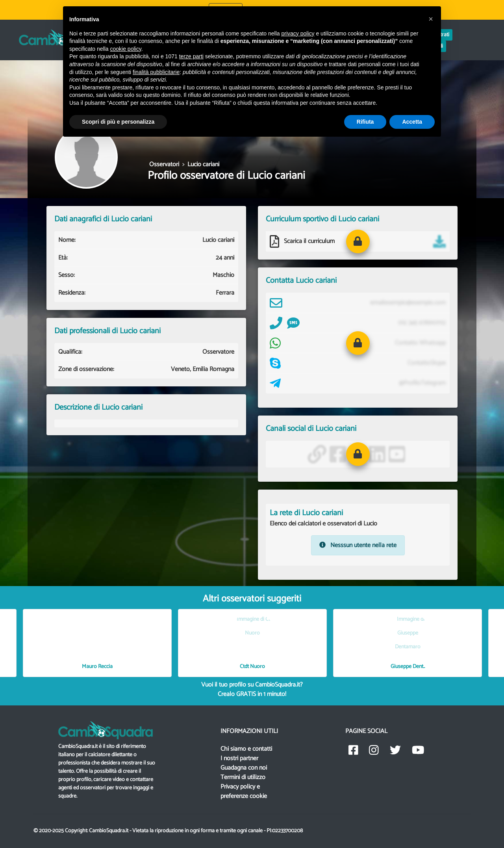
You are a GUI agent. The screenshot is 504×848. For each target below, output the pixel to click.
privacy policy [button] (298, 33)
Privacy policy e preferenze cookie (244, 791)
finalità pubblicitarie (156, 72)
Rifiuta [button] (365, 122)
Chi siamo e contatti (246, 749)
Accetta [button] (412, 122)
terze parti (191, 56)
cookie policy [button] (126, 49)
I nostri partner (239, 758)
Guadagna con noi (244, 768)
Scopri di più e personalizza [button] (118, 122)
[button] (358, 241)
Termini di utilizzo (243, 777)
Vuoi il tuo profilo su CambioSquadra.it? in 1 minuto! (252, 689)
